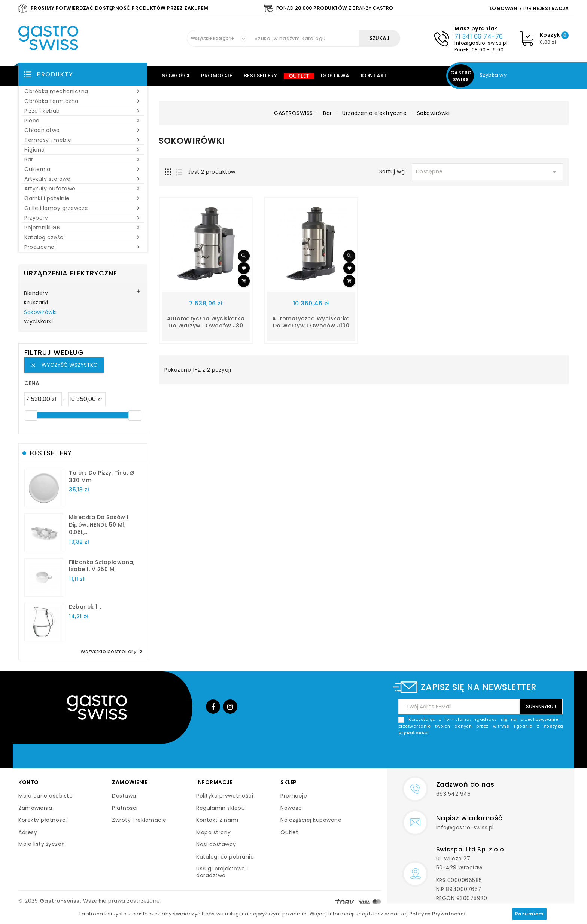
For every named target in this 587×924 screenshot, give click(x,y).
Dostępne (487, 172)
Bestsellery (261, 76)
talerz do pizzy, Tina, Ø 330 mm (102, 476)
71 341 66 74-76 (479, 36)
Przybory (83, 218)
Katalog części (83, 237)
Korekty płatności (43, 820)
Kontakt (374, 76)
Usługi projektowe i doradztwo (222, 872)
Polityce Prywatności (437, 914)
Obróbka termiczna (83, 101)
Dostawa (335, 76)
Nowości (176, 76)
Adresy (28, 832)
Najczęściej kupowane (311, 820)
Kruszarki (36, 303)
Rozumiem (529, 914)
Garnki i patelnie (83, 198)
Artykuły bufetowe (83, 189)
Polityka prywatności (225, 796)
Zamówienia (35, 808)
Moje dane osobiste (45, 796)
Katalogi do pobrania (225, 857)
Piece (83, 121)
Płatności (125, 808)
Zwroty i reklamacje (139, 820)
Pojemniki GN (83, 228)
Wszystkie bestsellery (113, 652)
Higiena (83, 150)
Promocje (217, 76)
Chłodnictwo (83, 130)
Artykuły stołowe (83, 179)
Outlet (299, 76)
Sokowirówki (40, 312)
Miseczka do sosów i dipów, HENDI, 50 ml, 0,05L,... (99, 525)
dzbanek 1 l (85, 607)
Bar (83, 159)
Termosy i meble (83, 140)
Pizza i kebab (83, 111)
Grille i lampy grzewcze (83, 208)
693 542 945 (454, 794)
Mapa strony (214, 832)
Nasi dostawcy (216, 844)
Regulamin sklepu (220, 808)
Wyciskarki (38, 322)
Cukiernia (83, 169)
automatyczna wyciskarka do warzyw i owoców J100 (311, 322)
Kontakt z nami (217, 820)
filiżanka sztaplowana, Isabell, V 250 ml (102, 566)
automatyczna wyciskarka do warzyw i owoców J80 (206, 322)
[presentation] (506, 754)
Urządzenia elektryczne (71, 273)
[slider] (31, 415)
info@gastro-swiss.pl (481, 43)
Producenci (83, 247)
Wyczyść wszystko (64, 365)
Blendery (36, 293)
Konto (29, 782)
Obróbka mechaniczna (83, 91)
